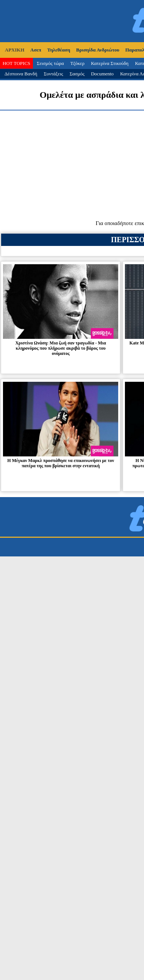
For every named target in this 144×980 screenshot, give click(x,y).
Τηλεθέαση (59, 50)
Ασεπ (36, 50)
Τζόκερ (77, 63)
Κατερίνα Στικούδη (110, 63)
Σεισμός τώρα (50, 63)
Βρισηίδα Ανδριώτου (98, 50)
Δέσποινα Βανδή (21, 74)
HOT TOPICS (16, 63)
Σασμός (77, 74)
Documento (102, 74)
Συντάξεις (53, 74)
